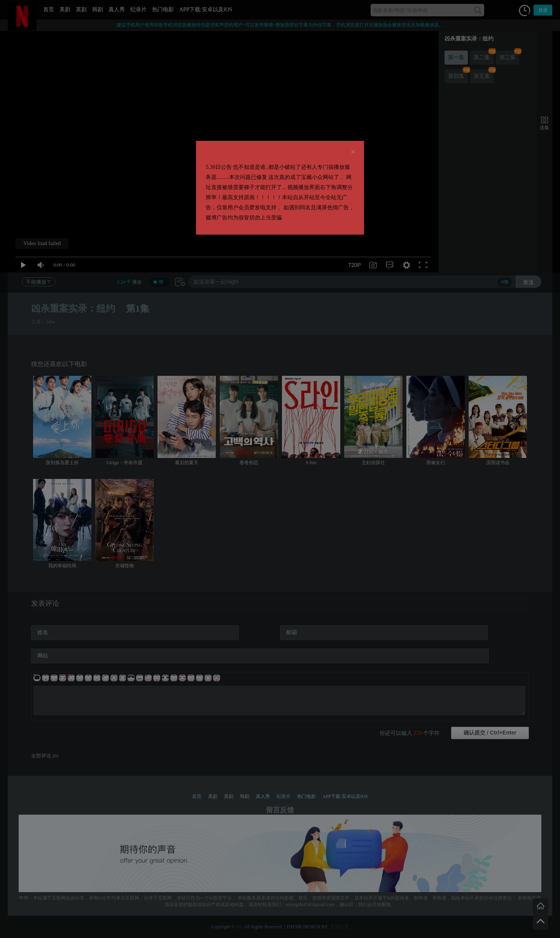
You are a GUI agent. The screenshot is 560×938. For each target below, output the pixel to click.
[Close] (353, 152)
